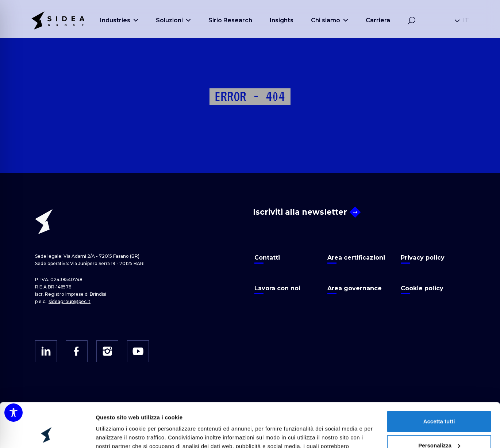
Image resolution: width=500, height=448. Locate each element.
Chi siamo (330, 20)
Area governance (355, 288)
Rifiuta (439, 428)
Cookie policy (422, 288)
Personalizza (439, 404)
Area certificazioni (356, 258)
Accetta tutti (439, 380)
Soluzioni (173, 20)
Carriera (378, 20)
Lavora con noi (277, 288)
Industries (119, 20)
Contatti (267, 258)
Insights (282, 20)
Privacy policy (423, 258)
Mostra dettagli (115, 434)
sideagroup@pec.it (70, 301)
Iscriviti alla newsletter (306, 212)
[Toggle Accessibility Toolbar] (14, 413)
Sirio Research (230, 20)
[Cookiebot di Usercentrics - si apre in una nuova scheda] (47, 434)
